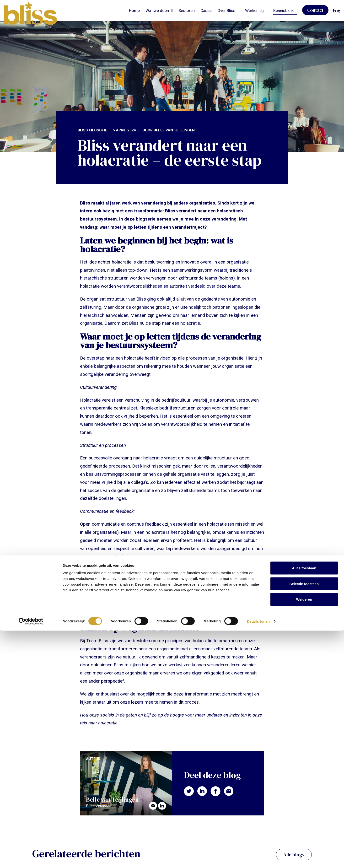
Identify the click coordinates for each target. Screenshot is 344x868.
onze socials (102, 715)
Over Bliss (226, 11)
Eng (337, 11)
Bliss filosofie (92, 130)
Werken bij (254, 11)
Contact (315, 10)
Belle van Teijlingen (174, 130)
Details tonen (258, 859)
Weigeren (304, 837)
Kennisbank (283, 11)
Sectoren (187, 11)
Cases (206, 11)
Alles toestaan (304, 805)
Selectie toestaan (304, 821)
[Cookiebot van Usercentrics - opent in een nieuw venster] (31, 859)
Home (134, 11)
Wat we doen (157, 11)
